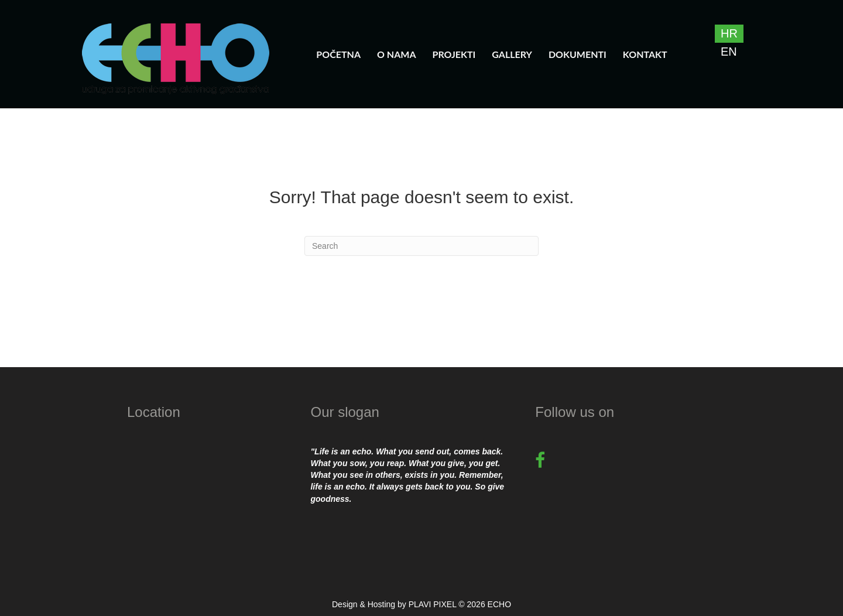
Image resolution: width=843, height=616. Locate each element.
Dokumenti (578, 54)
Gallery (512, 54)
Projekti (454, 54)
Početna (338, 54)
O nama (397, 54)
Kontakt (645, 54)
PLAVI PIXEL (433, 604)
